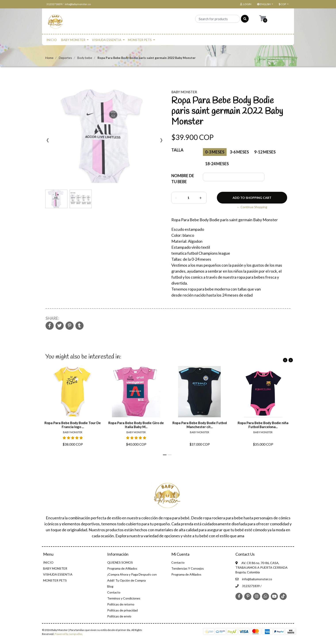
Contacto (114, 592)
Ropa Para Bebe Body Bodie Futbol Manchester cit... (200, 425)
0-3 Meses (215, 152)
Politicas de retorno (121, 604)
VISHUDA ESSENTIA (107, 40)
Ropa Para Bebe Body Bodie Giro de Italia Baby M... (136, 425)
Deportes (65, 58)
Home (49, 58)
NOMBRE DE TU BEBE (183, 179)
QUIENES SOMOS (120, 562)
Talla (177, 150)
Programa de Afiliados (122, 568)
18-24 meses (217, 164)
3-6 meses (239, 152)
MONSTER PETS (140, 40)
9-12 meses (265, 152)
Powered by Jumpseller (68, 634)
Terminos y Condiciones (124, 598)
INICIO (52, 40)
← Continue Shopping (252, 207)
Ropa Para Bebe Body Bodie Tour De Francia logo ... (73, 425)
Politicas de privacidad (122, 610)
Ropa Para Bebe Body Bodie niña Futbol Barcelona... (263, 425)
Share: (52, 318)
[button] (265, 4)
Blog (110, 586)
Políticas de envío (119, 616)
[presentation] (48, 142)
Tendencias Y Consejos (188, 568)
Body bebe (85, 58)
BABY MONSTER (73, 40)
